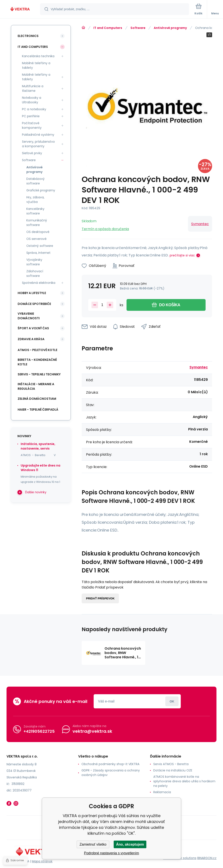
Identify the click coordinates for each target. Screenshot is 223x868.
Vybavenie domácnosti (29, 316)
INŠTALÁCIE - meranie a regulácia (36, 386)
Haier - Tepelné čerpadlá (38, 410)
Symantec (200, 224)
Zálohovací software (35, 273)
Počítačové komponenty (32, 125)
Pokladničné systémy (38, 135)
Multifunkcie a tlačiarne (33, 88)
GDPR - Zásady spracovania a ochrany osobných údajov (111, 773)
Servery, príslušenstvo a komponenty (38, 144)
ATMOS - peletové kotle (37, 350)
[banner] (20, 9)
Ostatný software (40, 246)
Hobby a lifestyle (32, 293)
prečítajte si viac (182, 255)
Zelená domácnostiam (37, 399)
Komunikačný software (37, 223)
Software (138, 28)
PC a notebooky (34, 109)
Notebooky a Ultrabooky (32, 100)
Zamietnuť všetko (93, 844)
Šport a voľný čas (33, 328)
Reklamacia (162, 792)
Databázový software (35, 181)
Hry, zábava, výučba (35, 200)
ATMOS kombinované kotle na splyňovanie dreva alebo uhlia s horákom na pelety (184, 781)
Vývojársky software (34, 262)
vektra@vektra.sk (92, 731)
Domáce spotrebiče (34, 304)
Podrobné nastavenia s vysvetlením (112, 853)
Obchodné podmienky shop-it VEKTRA (110, 764)
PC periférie (31, 116)
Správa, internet (38, 253)
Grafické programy (41, 190)
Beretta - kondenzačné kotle (37, 362)
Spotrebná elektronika (39, 283)
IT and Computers (108, 28)
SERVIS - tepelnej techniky (39, 374)
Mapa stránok (42, 861)
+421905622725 (39, 731)
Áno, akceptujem (130, 844)
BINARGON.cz (207, 858)
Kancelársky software (35, 211)
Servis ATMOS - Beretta (171, 764)
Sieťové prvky (32, 153)
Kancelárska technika (38, 56)
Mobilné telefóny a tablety (36, 65)
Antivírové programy (170, 28)
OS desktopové (38, 232)
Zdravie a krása (31, 339)
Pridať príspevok (100, 598)
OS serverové (36, 239)
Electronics (28, 36)
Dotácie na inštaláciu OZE (173, 770)
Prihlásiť (172, 701)
